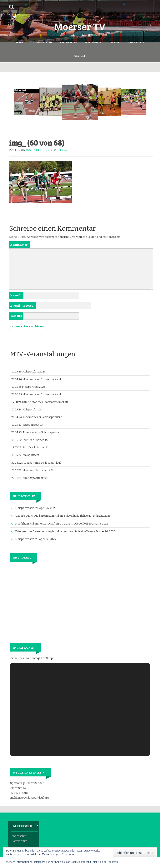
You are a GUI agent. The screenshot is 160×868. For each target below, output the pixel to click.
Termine (114, 42)
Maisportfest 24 (32, 409)
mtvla (62, 150)
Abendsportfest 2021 (36, 478)
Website (16, 316)
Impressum (19, 836)
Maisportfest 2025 (34, 387)
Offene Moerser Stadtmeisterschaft (45, 402)
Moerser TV (80, 26)
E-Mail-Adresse (23, 306)
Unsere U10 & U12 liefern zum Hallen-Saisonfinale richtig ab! (54, 516)
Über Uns (80, 56)
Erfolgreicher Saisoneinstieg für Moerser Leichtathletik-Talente (55, 531)
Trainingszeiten (42, 42)
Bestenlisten (68, 42)
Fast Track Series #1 (35, 447)
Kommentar (20, 245)
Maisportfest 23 (33, 425)
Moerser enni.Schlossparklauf (42, 379)
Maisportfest (31, 455)
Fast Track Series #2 (35, 440)
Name (15, 295)
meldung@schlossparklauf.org (29, 798)
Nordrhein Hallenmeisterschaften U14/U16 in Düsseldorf (52, 524)
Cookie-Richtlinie (108, 862)
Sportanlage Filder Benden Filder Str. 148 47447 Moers (27, 788)
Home (20, 42)
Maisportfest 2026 (34, 372)
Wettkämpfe (93, 42)
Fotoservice (136, 42)
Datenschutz (19, 841)
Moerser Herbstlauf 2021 (39, 470)
